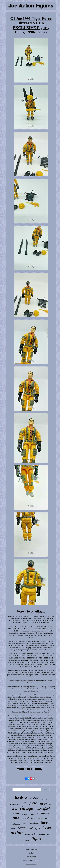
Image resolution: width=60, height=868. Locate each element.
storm (27, 840)
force (45, 823)
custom (42, 834)
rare (16, 818)
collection (16, 824)
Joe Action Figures (31, 849)
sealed (34, 823)
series (22, 828)
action (17, 833)
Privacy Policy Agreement (31, 860)
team (47, 818)
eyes (37, 828)
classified (43, 809)
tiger (51, 804)
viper (15, 809)
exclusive (43, 813)
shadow (13, 828)
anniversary (15, 804)
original (25, 814)
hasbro (21, 798)
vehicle (45, 799)
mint (33, 819)
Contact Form (31, 857)
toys (21, 840)
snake (16, 813)
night (25, 824)
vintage (26, 808)
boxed (25, 818)
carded (32, 814)
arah (49, 834)
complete (30, 803)
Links (31, 853)
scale (40, 818)
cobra (35, 798)
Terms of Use (31, 864)
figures (47, 828)
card (30, 828)
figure (37, 839)
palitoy (43, 804)
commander (31, 834)
